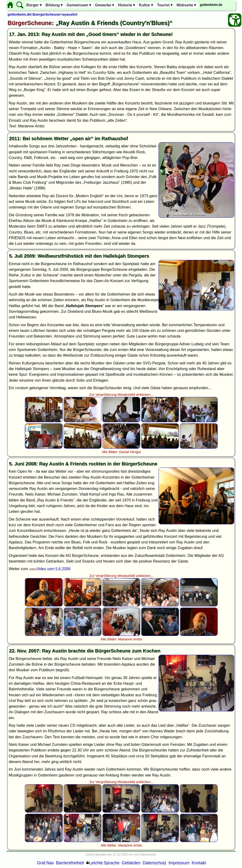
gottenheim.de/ (20, 14)
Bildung (55, 5)
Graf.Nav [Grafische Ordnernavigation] (45, 863)
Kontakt (199, 863)
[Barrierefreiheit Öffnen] (235, 20)
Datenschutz (155, 863)
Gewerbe (105, 5)
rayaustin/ (69, 14)
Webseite (187, 5)
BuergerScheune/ (46, 14)
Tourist (165, 5)
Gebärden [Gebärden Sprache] (131, 863)
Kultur (147, 5)
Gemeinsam (79, 5)
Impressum (179, 863)
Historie (127, 5)
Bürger (34, 5)
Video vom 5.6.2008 (53, 569)
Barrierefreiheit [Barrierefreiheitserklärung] (70, 863)
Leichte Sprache (104, 863)
